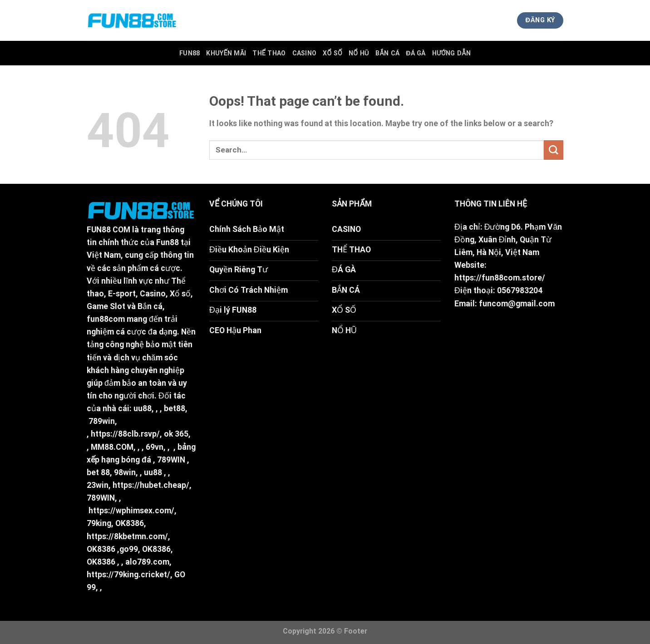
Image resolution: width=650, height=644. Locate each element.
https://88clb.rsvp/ (125, 434)
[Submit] (554, 150)
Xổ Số (332, 53)
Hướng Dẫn (451, 53)
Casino (305, 53)
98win (125, 472)
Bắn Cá (387, 53)
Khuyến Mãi (226, 53)
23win (98, 485)
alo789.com (147, 562)
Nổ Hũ (359, 53)
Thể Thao (269, 53)
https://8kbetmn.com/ (127, 536)
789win (102, 421)
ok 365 (176, 434)
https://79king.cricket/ (128, 575)
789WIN (171, 460)
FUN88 (190, 53)
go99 (129, 549)
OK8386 (130, 523)
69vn (155, 447)
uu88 (143, 408)
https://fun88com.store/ (500, 278)
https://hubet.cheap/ (151, 485)
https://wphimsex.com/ (131, 511)
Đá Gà (416, 53)
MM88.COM (112, 447)
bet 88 (98, 472)
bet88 (175, 408)
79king (99, 523)
